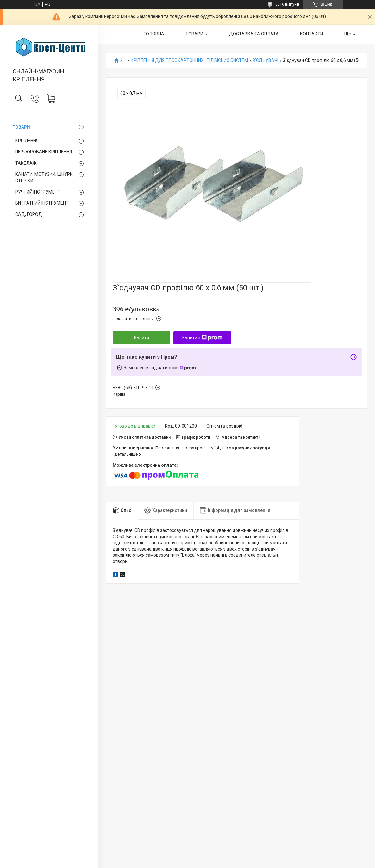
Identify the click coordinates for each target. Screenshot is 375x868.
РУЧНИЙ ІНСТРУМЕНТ (38, 192)
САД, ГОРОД (29, 214)
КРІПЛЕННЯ (27, 141)
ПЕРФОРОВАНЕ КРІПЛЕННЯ (44, 152)
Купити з (202, 338)
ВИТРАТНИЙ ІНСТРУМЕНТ (42, 203)
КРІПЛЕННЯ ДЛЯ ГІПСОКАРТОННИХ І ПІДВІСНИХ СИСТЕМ (189, 61)
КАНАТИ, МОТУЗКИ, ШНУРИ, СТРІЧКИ (44, 177)
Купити (142, 338)
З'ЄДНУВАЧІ (265, 61)
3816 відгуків (287, 4)
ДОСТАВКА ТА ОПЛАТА (254, 34)
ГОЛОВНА (154, 34)
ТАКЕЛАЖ (26, 163)
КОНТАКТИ (312, 34)
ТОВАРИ (21, 127)
